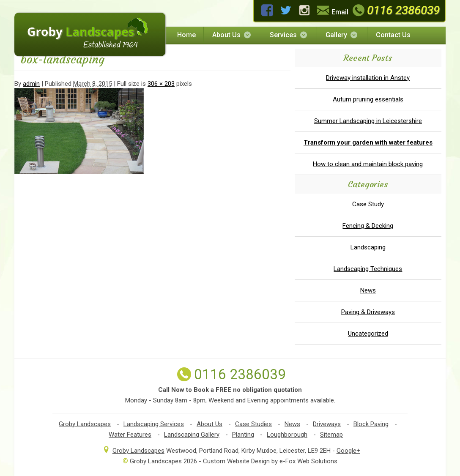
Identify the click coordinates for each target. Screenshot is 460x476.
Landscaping (368, 247)
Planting (243, 435)
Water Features (130, 435)
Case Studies (253, 424)
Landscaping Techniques (368, 269)
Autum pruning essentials (368, 99)
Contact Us (393, 35)
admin (31, 84)
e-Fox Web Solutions (308, 461)
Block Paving (371, 424)
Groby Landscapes (85, 424)
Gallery (342, 35)
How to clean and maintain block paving (368, 164)
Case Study (368, 204)
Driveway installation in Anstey (368, 78)
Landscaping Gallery (192, 435)
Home (186, 35)
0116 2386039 (395, 10)
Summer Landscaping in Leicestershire (368, 121)
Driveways (327, 424)
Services (289, 35)
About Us (232, 35)
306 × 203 (161, 84)
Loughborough (287, 435)
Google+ (348, 451)
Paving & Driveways (368, 312)
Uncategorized (368, 334)
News (368, 290)
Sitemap (331, 435)
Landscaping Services (154, 424)
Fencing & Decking (368, 226)
